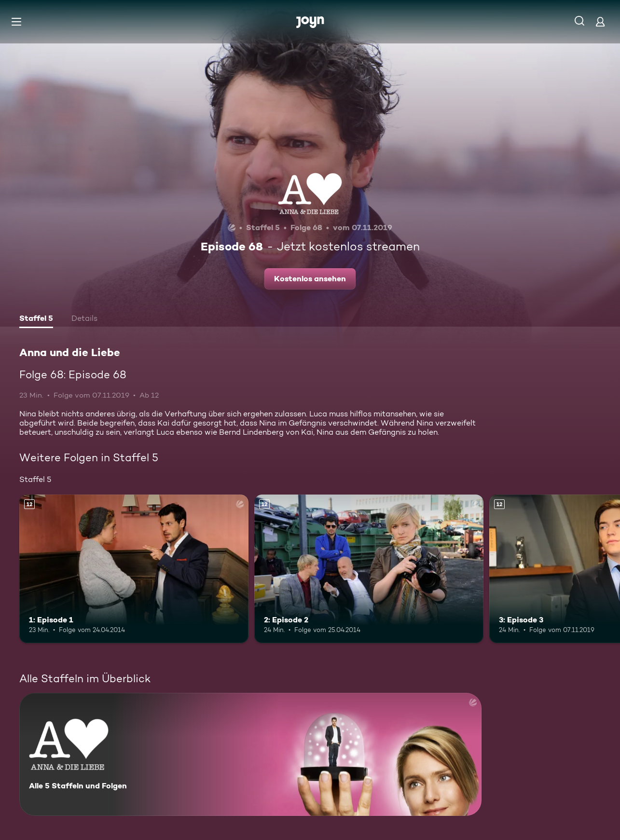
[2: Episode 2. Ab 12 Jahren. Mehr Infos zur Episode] (369, 569)
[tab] (36, 319)
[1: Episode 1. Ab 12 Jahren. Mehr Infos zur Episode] (134, 569)
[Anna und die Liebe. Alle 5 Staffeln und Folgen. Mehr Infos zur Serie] (250, 754)
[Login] (600, 21)
